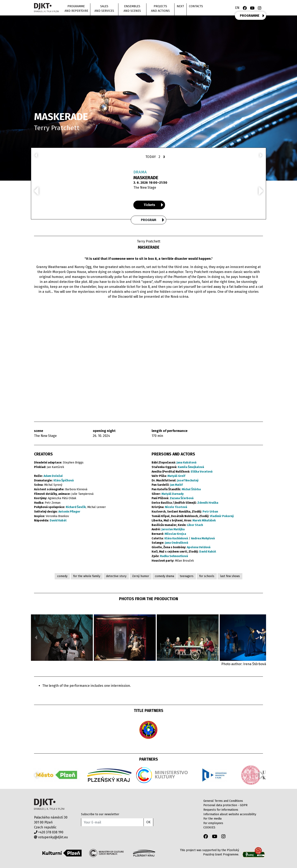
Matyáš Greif (176, 476)
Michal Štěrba (191, 489)
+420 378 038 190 (49, 832)
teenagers (187, 576)
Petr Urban (210, 512)
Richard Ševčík (76, 507)
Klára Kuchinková (176, 538)
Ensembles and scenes (132, 9)
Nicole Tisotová (176, 507)
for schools (207, 576)
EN (237, 8)
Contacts (196, 6)
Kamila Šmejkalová (191, 467)
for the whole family (87, 576)
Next (180, 6)
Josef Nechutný (188, 480)
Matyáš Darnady (173, 494)
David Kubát (58, 520)
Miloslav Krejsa (175, 534)
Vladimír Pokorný (222, 516)
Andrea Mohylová (203, 538)
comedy (62, 576)
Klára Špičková (64, 480)
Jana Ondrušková (177, 543)
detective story (116, 576)
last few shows (230, 576)
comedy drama (164, 576)
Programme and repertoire (76, 9)
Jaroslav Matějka (173, 529)
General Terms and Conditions (223, 801)
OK (148, 822)
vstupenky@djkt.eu (51, 837)
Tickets (153, 205)
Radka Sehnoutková (174, 556)
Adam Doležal (53, 476)
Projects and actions (160, 9)
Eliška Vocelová (202, 472)
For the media (212, 819)
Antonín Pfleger (69, 512)
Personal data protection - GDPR (225, 805)
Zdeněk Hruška (208, 503)
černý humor (141, 576)
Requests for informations (221, 810)
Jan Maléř (177, 485)
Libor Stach (195, 525)
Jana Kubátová (186, 463)
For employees (213, 823)
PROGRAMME (252, 16)
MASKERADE (146, 178)
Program (153, 220)
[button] (261, 637)
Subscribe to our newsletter (100, 814)
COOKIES (209, 827)
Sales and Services (104, 9)
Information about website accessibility (230, 814)
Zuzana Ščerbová (182, 498)
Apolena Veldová (199, 547)
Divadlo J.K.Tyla (49, 804)
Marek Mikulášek (204, 520)
